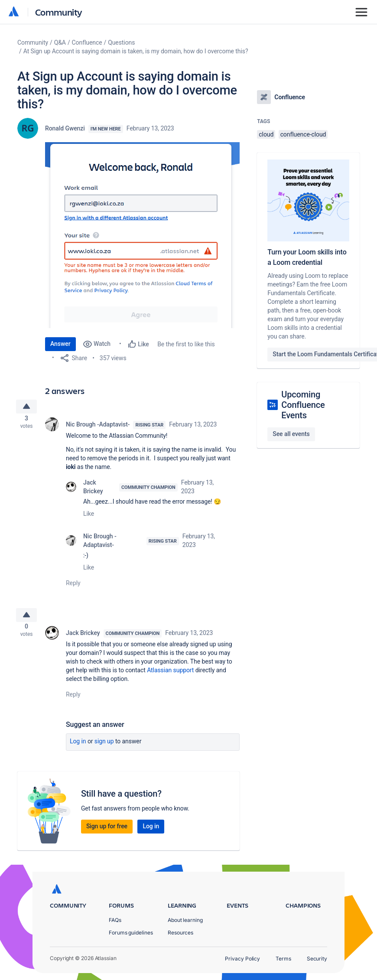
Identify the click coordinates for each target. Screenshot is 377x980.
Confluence (87, 42)
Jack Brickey (93, 490)
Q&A (60, 42)
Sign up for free (107, 832)
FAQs (115, 922)
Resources (180, 935)
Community (59, 12)
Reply (73, 586)
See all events (291, 434)
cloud (266, 134)
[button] (142, 235)
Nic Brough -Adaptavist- (98, 427)
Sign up (104, 747)
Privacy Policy (242, 961)
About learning (185, 922)
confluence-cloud (303, 134)
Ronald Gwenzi (65, 128)
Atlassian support (170, 676)
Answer (60, 344)
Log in (78, 747)
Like (89, 517)
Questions (121, 42)
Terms (283, 961)
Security (317, 961)
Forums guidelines (131, 935)
